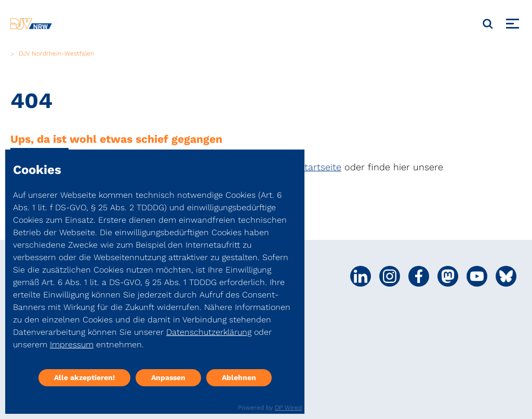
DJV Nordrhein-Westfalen (56, 53)
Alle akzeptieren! (84, 377)
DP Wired (288, 408)
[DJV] (31, 24)
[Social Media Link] (361, 276)
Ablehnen (239, 377)
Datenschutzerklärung (209, 332)
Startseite (320, 167)
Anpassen (168, 377)
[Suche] (488, 24)
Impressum (72, 344)
